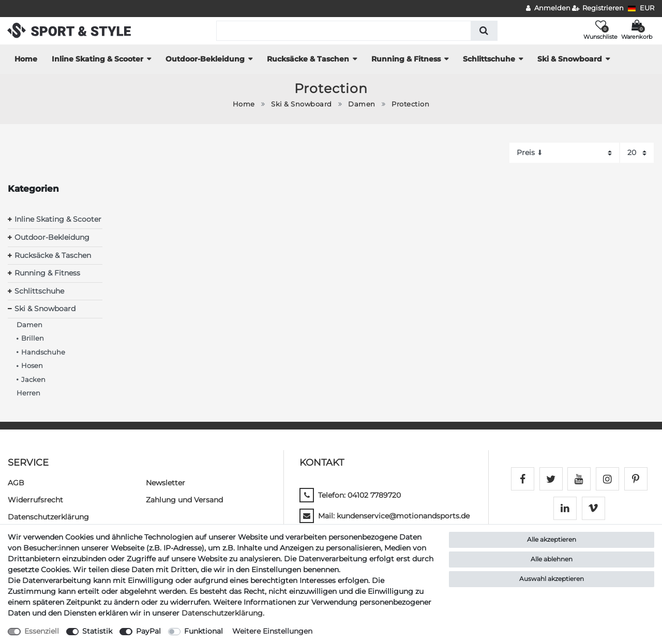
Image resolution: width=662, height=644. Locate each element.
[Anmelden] (548, 9)
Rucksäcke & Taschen (308, 59)
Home (26, 59)
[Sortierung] (564, 153)
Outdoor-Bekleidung (205, 59)
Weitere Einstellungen (272, 631)
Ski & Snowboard (570, 59)
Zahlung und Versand (184, 500)
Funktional (204, 631)
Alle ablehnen (552, 559)
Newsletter (165, 483)
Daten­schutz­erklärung (48, 517)
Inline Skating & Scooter (97, 59)
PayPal (148, 631)
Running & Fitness (406, 59)
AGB (16, 483)
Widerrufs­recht (35, 500)
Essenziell (42, 631)
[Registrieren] (598, 9)
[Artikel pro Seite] (637, 153)
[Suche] (484, 31)
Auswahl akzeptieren (552, 579)
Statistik (97, 631)
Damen (362, 104)
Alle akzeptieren (552, 539)
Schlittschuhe (489, 59)
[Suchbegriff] (344, 31)
